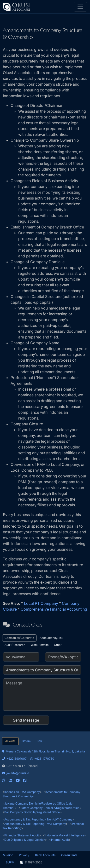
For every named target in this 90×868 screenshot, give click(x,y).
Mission (8, 855)
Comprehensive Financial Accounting (54, 609)
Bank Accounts (45, 855)
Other (58, 645)
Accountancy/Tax (51, 638)
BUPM (10, 862)
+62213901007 (14, 759)
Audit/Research (15, 645)
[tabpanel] (45, 764)
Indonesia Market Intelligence (65, 835)
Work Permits (40, 645)
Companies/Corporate (19, 638)
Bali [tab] (39, 741)
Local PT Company (41, 603)
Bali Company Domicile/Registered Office (32, 812)
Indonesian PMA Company (22, 792)
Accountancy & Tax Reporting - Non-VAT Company (38, 819)
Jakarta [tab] (10, 741)
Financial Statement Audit (22, 835)
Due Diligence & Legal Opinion (25, 840)
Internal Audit (60, 840)
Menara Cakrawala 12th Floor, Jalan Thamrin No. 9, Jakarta (44, 751)
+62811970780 (42, 759)
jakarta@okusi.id (16, 773)
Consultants (69, 855)
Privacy (24, 855)
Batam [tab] (26, 741)
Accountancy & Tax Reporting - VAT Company (35, 824)
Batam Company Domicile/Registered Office (50, 808)
